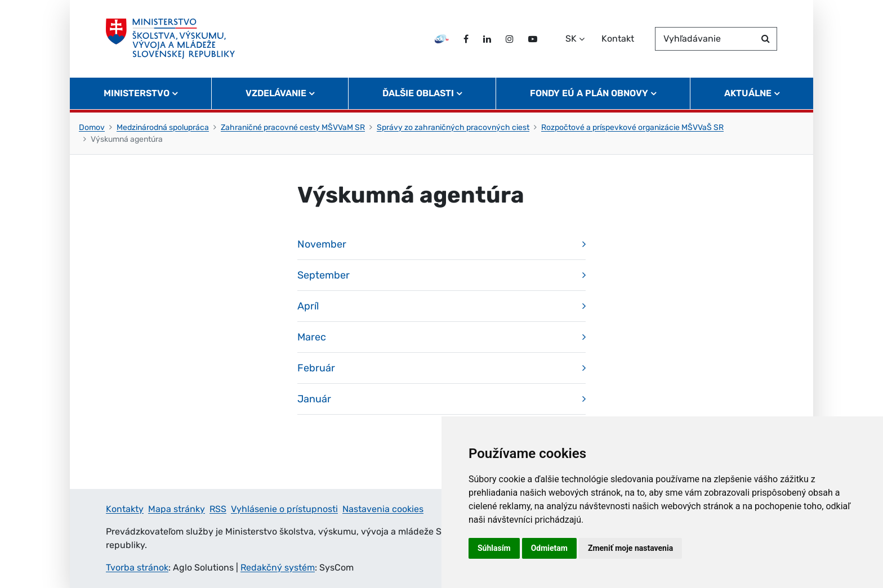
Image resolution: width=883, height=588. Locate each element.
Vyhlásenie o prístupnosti (284, 509)
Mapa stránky (177, 509)
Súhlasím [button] (494, 548)
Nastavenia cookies (383, 509)
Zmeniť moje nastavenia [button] (630, 548)
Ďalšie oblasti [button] (418, 93)
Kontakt (618, 39)
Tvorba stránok (137, 567)
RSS (218, 509)
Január (314, 399)
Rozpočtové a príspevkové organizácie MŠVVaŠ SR (632, 127)
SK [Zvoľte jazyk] (571, 39)
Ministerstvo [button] (137, 93)
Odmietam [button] (549, 548)
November (322, 244)
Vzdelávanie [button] (276, 93)
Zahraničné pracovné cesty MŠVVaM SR (293, 127)
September (324, 275)
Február (316, 368)
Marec (312, 337)
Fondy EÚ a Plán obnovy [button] (589, 93)
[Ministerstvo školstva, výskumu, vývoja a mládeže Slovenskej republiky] (170, 39)
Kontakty (125, 509)
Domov (92, 127)
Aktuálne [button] (748, 93)
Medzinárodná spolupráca (163, 127)
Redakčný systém (278, 567)
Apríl (308, 306)
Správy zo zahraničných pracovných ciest (453, 127)
